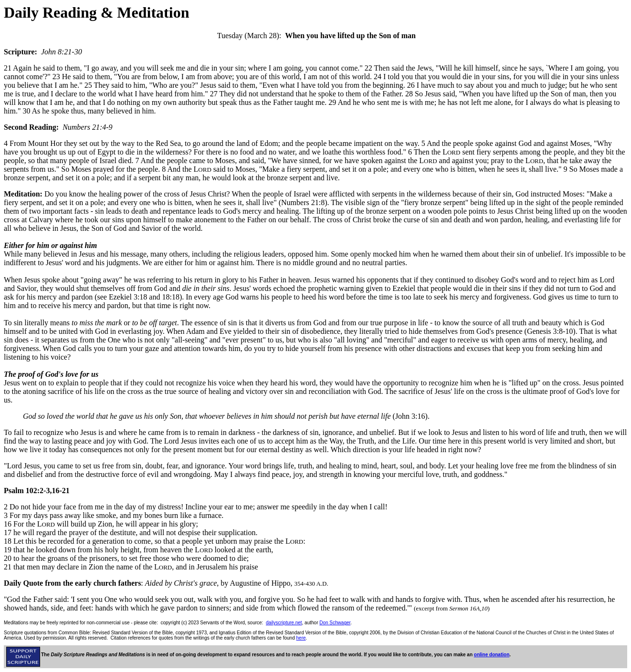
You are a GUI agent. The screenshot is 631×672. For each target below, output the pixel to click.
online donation (492, 655)
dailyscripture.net (284, 623)
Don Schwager (335, 623)
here (301, 638)
